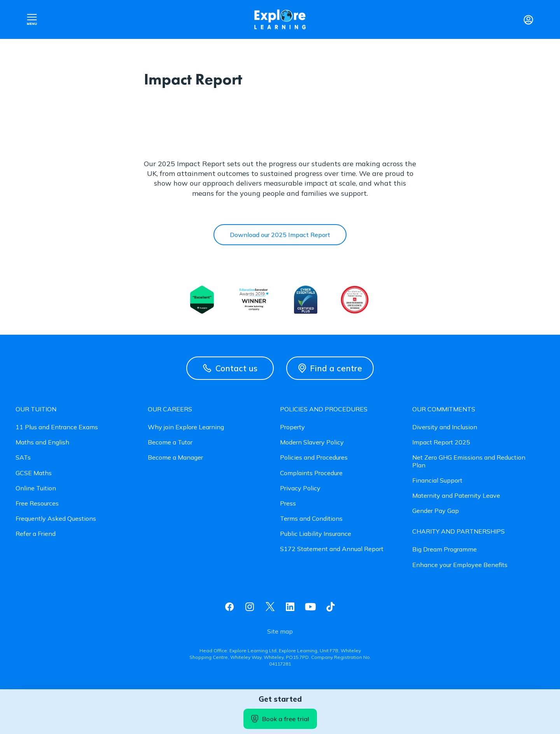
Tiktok (331, 607)
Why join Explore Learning (186, 427)
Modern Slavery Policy (312, 442)
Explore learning (280, 20)
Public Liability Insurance (316, 534)
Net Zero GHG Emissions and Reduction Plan (469, 461)
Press (288, 503)
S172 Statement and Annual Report (332, 549)
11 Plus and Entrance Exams (57, 427)
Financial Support (437, 480)
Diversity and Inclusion (445, 427)
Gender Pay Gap (436, 511)
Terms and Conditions (311, 519)
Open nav (32, 19)
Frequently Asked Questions (56, 519)
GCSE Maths (34, 473)
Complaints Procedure (311, 473)
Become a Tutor (170, 442)
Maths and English (42, 442)
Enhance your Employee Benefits (460, 565)
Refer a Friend (36, 534)
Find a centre (330, 368)
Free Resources (37, 503)
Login (528, 19)
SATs (23, 457)
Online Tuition (36, 488)
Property (292, 427)
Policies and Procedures (314, 457)
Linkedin (290, 607)
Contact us (230, 368)
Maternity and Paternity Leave (456, 496)
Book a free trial (280, 719)
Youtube (310, 607)
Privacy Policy (300, 488)
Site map (280, 631)
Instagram (250, 607)
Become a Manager (175, 457)
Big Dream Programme (444, 549)
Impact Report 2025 (441, 442)
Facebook (229, 607)
